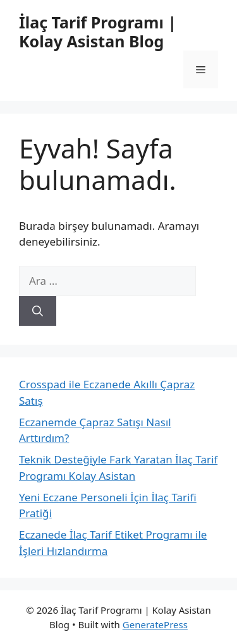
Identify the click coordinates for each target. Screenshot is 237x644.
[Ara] (38, 311)
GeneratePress (155, 624)
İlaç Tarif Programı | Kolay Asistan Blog (98, 32)
